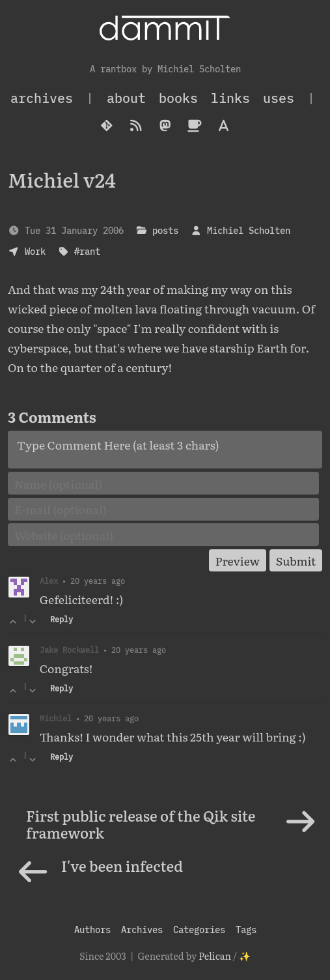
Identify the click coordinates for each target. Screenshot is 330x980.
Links (230, 98)
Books (178, 98)
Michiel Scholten (249, 230)
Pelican (215, 956)
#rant (87, 251)
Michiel (56, 718)
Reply (62, 619)
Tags (246, 930)
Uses (279, 98)
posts (165, 230)
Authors (92, 930)
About (126, 98)
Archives (142, 930)
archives (42, 98)
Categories (199, 930)
